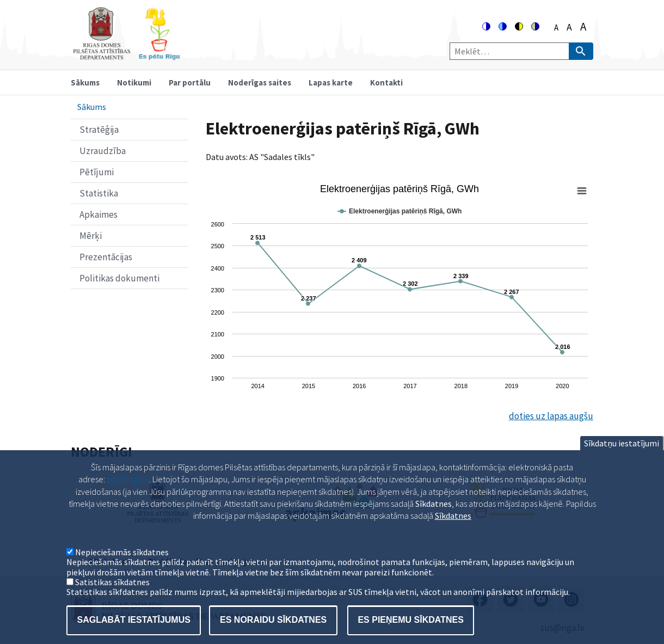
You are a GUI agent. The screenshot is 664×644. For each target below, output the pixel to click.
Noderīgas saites (260, 82)
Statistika (99, 193)
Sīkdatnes (453, 531)
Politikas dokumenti (119, 278)
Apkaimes (99, 214)
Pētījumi (97, 172)
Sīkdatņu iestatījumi (622, 458)
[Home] (126, 55)
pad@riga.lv (128, 494)
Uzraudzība (103, 151)
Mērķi (91, 236)
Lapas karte (331, 82)
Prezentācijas (106, 257)
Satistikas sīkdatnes (112, 597)
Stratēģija (99, 130)
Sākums (85, 82)
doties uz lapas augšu (551, 416)
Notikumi (134, 82)
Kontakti (386, 82)
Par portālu (190, 82)
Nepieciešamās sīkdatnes (122, 567)
